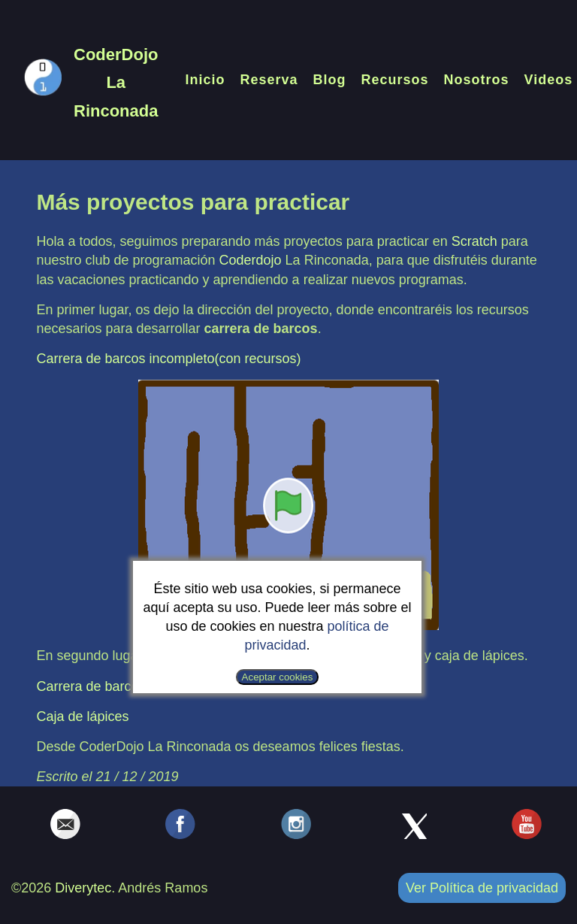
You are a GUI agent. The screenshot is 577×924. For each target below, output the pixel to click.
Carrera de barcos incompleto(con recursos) (168, 359)
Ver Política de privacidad (482, 888)
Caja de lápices (82, 716)
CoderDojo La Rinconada (116, 83)
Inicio (205, 80)
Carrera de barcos (91, 686)
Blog (330, 80)
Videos (549, 80)
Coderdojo (251, 260)
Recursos (395, 80)
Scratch (474, 241)
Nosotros (477, 80)
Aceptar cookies (278, 677)
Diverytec (83, 888)
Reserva (269, 80)
